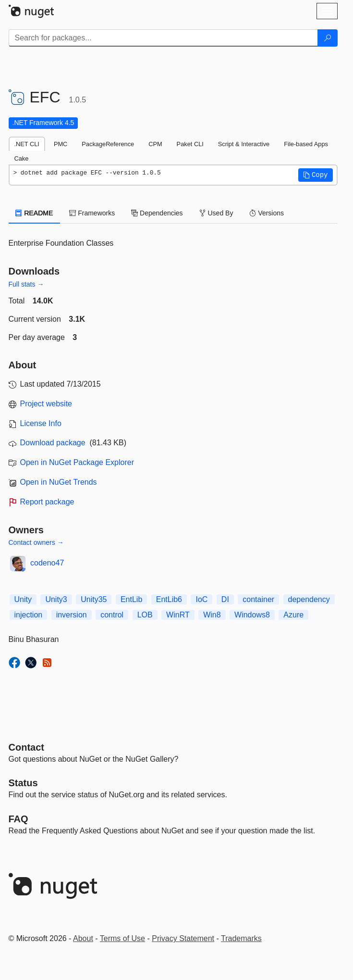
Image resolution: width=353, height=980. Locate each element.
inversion (72, 615)
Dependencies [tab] (157, 213)
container (258, 599)
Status (23, 783)
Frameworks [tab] (92, 213)
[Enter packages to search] (163, 38)
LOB (145, 615)
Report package (47, 502)
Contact (26, 747)
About (83, 938)
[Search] (328, 38)
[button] (316, 175)
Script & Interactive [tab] (244, 144)
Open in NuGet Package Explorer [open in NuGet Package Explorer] (77, 462)
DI (225, 599)
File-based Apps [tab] (306, 144)
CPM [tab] (155, 144)
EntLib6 (169, 599)
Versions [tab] (267, 213)
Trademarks (241, 938)
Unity (23, 599)
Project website (46, 404)
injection (29, 615)
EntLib (131, 599)
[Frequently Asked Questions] (18, 819)
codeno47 (47, 563)
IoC (201, 599)
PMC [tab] (61, 144)
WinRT (178, 615)
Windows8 (252, 615)
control (112, 615)
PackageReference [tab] (108, 144)
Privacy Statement (183, 938)
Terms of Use (122, 938)
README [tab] (35, 213)
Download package (53, 443)
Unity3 (56, 599)
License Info (41, 423)
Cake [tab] (22, 158)
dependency (309, 599)
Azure (293, 615)
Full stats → (26, 284)
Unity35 (94, 599)
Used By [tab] (216, 213)
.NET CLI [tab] (27, 144)
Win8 (212, 615)
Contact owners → (36, 542)
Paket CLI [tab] (190, 144)
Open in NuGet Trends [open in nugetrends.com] (59, 482)
